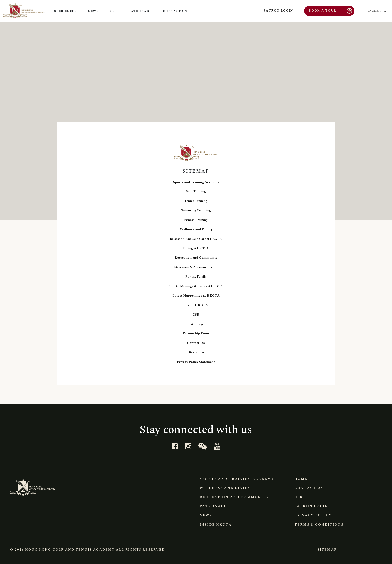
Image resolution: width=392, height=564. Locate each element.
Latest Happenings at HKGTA (196, 296)
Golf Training (196, 191)
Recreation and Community (196, 258)
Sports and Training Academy (196, 182)
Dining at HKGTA (196, 248)
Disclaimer (196, 352)
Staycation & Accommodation (196, 267)
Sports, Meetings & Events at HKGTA (196, 286)
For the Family (196, 277)
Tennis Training (196, 201)
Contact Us (196, 343)
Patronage (196, 324)
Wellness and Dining (196, 229)
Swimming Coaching (196, 210)
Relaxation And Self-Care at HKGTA (196, 239)
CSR (196, 315)
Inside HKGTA (196, 305)
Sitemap (326, 550)
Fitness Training (196, 220)
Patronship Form (196, 333)
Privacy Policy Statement (196, 362)
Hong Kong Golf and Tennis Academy (70, 550)
